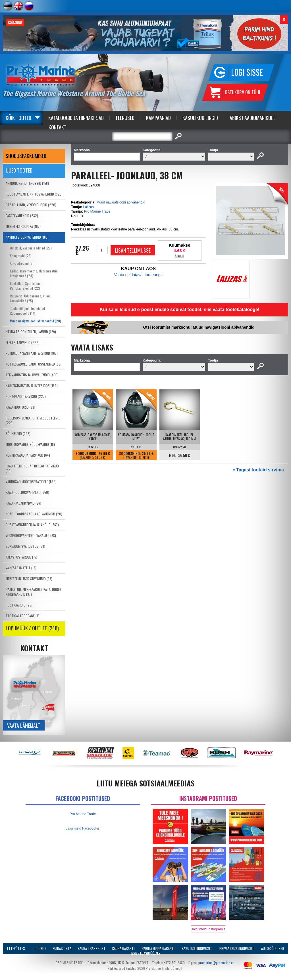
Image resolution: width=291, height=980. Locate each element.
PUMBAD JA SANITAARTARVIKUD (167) (32, 353)
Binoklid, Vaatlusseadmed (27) (31, 248)
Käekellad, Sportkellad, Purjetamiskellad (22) (26, 286)
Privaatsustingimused (237, 948)
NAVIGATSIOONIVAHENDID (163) (27, 237)
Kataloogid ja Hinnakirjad (76, 118)
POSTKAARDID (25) (19, 605)
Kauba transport (92, 948)
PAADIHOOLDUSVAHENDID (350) (27, 492)
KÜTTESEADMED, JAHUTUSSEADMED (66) (34, 364)
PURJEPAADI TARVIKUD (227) (26, 396)
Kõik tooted (18, 118)
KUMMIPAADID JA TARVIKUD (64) (28, 455)
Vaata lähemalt (24, 725)
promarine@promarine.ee (216, 963)
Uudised (40, 948)
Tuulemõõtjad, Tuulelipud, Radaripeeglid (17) (28, 311)
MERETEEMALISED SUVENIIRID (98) (29, 579)
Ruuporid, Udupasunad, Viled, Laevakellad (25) (30, 298)
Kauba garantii (124, 948)
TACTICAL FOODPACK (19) (23, 616)
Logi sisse (247, 72)
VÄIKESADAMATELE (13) (21, 568)
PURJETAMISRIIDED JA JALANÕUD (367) (32, 525)
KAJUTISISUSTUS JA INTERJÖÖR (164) (32, 386)
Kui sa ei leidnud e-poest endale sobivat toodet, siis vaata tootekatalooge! (180, 309)
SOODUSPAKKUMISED (26, 156)
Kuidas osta (62, 948)
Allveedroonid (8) (22, 263)
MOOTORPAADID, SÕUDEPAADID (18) (30, 444)
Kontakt (58, 127)
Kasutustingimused (197, 948)
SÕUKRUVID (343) (18, 434)
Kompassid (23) (21, 256)
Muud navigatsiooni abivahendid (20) (36, 321)
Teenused (125, 118)
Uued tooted (19, 170)
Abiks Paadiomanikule (252, 118)
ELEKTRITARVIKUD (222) (23, 342)
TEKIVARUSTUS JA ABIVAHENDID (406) (32, 375)
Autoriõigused (273, 948)
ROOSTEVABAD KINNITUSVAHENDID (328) (34, 194)
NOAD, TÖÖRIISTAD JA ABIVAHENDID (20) (34, 514)
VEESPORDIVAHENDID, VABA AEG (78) (31, 535)
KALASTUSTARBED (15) (21, 557)
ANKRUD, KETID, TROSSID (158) (27, 183)
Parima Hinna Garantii (159, 948)
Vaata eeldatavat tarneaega (138, 275)
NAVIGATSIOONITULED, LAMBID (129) (31, 332)
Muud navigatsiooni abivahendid (121, 202)
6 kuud (179, 256)
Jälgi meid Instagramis (208, 929)
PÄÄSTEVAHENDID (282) (22, 216)
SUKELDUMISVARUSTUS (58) (25, 546)
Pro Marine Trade (97, 211)
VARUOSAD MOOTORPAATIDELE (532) (31, 481)
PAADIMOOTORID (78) (20, 407)
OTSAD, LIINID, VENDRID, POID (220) (31, 205)
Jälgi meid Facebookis (83, 828)
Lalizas (88, 207)
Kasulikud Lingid (200, 118)
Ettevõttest (17, 948)
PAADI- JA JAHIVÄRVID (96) (23, 503)
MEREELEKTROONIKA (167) (23, 226)
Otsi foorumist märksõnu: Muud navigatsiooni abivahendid (199, 327)
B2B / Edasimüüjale (146, 953)
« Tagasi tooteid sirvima (258, 470)
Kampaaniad (158, 118)
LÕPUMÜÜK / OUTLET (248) (32, 628)
